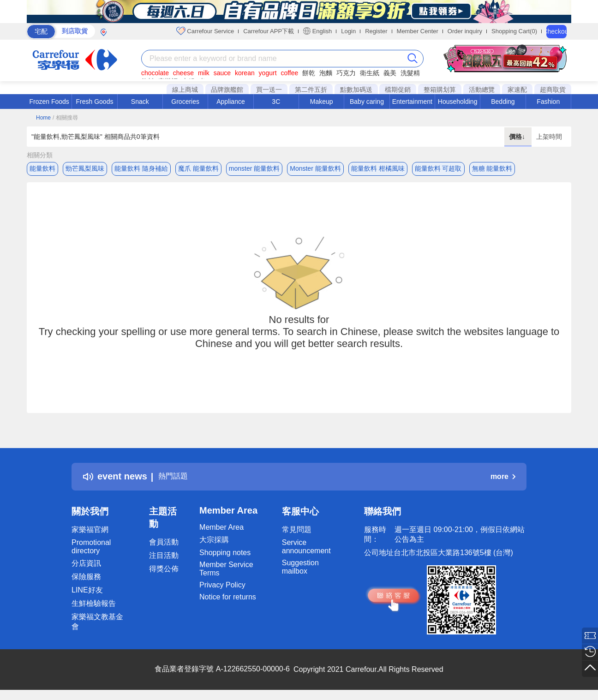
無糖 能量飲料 (492, 168)
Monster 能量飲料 (315, 168)
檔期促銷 (398, 90)
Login (348, 31)
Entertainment (412, 102)
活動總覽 (482, 90)
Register (376, 31)
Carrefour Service (205, 31)
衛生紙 (370, 73)
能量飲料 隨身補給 (141, 168)
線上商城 (185, 90)
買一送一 (269, 90)
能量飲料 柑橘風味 (378, 168)
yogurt (268, 73)
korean (245, 73)
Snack (140, 102)
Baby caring (367, 102)
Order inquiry (465, 31)
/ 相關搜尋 (65, 118)
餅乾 (309, 73)
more (503, 479)
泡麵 (326, 73)
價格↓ (518, 137)
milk (204, 73)
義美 (390, 73)
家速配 (517, 90)
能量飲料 (42, 168)
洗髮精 (410, 73)
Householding (458, 102)
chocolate (155, 73)
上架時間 (549, 137)
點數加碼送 (356, 90)
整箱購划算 (440, 90)
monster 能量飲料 (254, 168)
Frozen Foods (49, 102)
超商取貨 (553, 90)
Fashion (548, 102)
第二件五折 (311, 90)
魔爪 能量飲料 (198, 168)
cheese (183, 73)
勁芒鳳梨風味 (85, 168)
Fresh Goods (95, 102)
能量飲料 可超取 (438, 168)
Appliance (231, 102)
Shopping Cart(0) (514, 31)
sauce (222, 73)
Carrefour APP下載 (269, 31)
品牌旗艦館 (227, 90)
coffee (289, 73)
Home (43, 118)
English (317, 31)
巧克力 (346, 73)
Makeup (322, 102)
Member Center (418, 31)
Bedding (503, 102)
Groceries (185, 102)
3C (276, 102)
